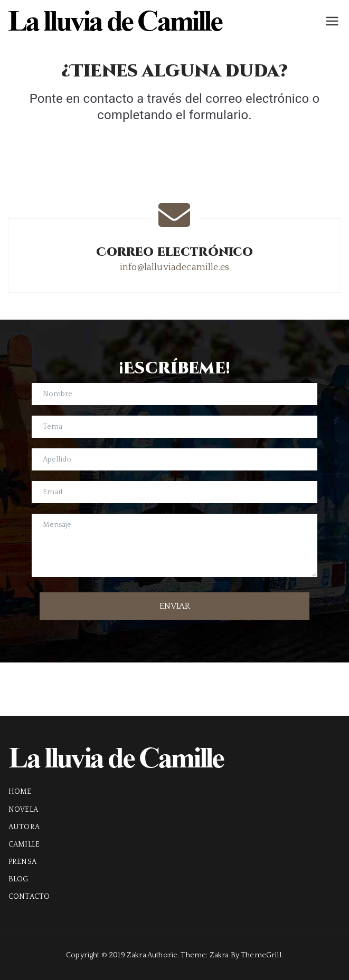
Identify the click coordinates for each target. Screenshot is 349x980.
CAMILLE (24, 844)
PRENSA (22, 862)
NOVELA (23, 810)
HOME (20, 792)
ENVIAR (175, 606)
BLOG (18, 879)
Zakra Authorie (152, 955)
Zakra (219, 955)
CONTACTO (29, 897)
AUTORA (24, 827)
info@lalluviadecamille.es (175, 267)
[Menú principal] (332, 21)
